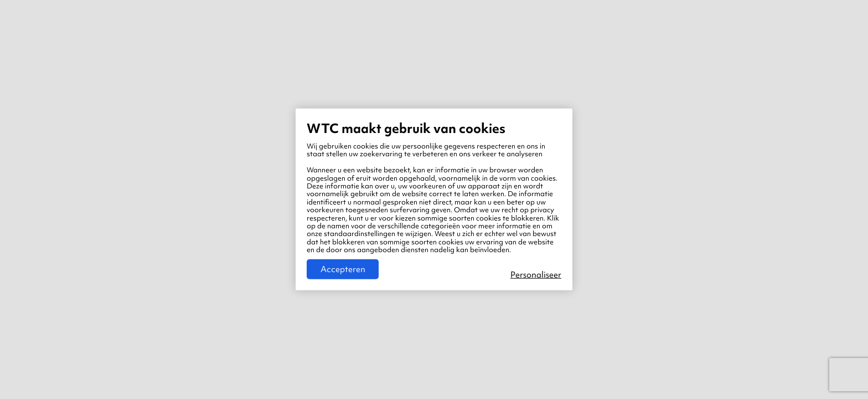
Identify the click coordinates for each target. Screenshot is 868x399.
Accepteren (343, 269)
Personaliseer (536, 275)
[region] (434, 199)
